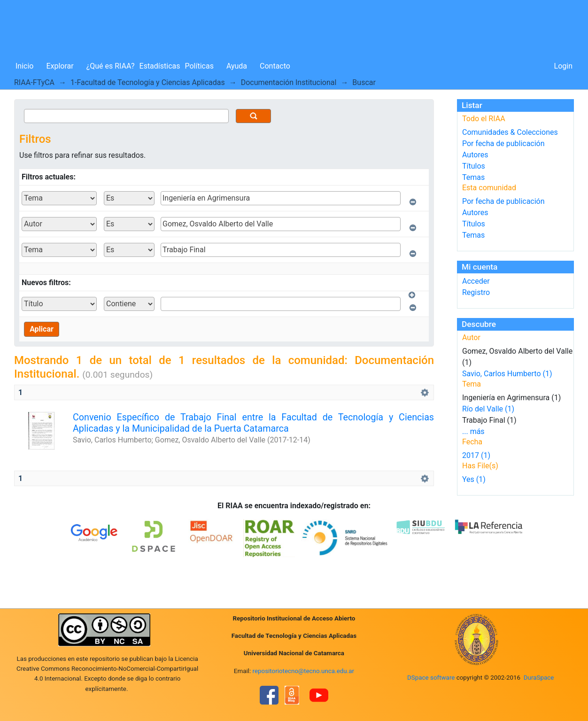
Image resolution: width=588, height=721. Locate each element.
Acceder (476, 281)
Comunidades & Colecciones (510, 132)
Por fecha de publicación (503, 143)
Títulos (474, 166)
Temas (473, 177)
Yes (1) (474, 479)
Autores (475, 155)
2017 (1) (476, 455)
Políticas (199, 66)
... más (473, 431)
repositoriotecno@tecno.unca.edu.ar (304, 671)
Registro (476, 292)
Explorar (60, 66)
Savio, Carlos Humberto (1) (507, 374)
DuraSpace (539, 678)
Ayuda (237, 66)
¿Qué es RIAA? (111, 66)
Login (563, 66)
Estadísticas (160, 66)
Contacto (275, 66)
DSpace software (431, 678)
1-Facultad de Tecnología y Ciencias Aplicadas (148, 82)
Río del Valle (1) (488, 409)
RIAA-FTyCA (34, 82)
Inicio (24, 66)
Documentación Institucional (289, 82)
